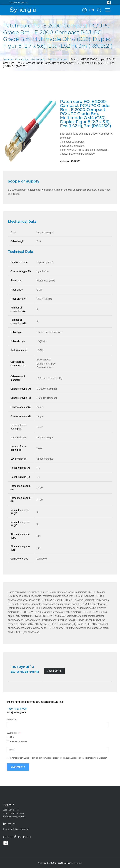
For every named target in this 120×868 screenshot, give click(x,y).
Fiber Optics (22, 59)
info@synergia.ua (18, 2)
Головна (8, 59)
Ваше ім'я (11, 720)
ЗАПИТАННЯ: (13, 733)
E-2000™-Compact (59, 59)
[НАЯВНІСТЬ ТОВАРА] (8, 741)
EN (91, 11)
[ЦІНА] (8, 737)
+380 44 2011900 (17, 709)
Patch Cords (39, 59)
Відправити (18, 767)
